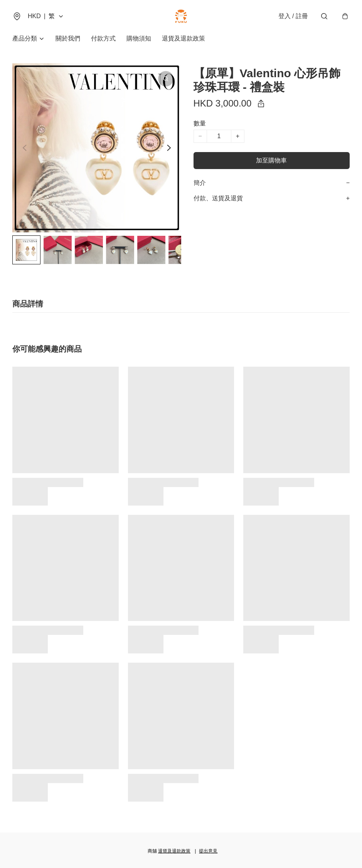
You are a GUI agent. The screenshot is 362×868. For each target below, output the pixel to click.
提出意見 (208, 851)
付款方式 (103, 38)
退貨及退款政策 (184, 38)
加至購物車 (271, 160)
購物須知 (139, 38)
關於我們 (68, 38)
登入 (293, 16)
